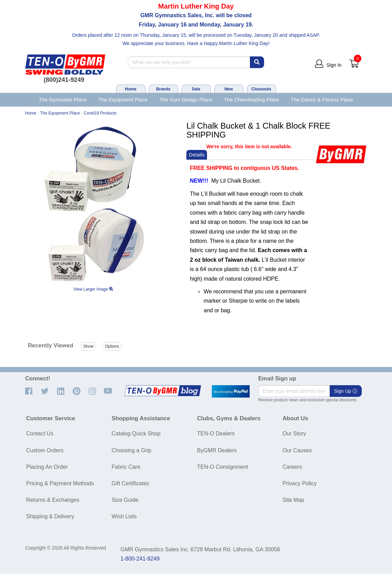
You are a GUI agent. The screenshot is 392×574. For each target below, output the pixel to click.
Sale (196, 89)
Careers (292, 467)
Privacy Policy (300, 483)
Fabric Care (126, 467)
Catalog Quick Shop (136, 434)
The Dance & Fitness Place (322, 100)
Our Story (294, 434)
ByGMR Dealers (217, 450)
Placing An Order (47, 467)
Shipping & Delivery (50, 516)
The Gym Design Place (186, 100)
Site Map (293, 500)
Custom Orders (45, 450)
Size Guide (125, 500)
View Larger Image (93, 289)
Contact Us (40, 434)
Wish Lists (124, 516)
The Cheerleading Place (252, 100)
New (229, 89)
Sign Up (346, 391)
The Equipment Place (123, 100)
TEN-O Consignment (223, 467)
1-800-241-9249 (140, 559)
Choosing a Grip (132, 450)
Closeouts (261, 89)
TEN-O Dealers (216, 434)
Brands (163, 89)
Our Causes (297, 450)
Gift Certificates (130, 483)
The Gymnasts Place (63, 100)
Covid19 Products (100, 113)
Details (197, 155)
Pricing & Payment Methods (60, 483)
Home (130, 89)
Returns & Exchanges (53, 500)
